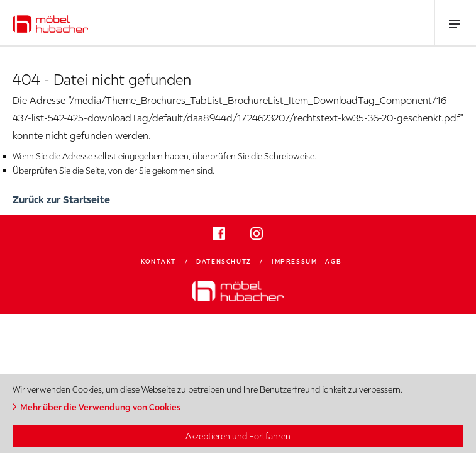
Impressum (294, 261)
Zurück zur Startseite (61, 199)
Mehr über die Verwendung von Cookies (100, 407)
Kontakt (158, 261)
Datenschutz (224, 261)
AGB (333, 261)
